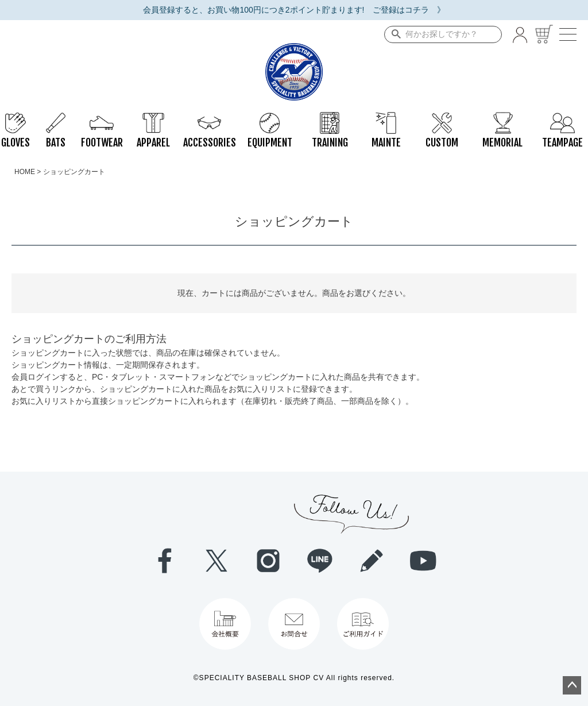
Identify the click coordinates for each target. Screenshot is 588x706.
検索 (394, 34)
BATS (56, 118)
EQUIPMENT (270, 118)
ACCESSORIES (210, 118)
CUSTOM (442, 118)
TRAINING (330, 118)
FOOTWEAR (102, 118)
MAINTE (386, 118)
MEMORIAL (502, 118)
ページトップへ (572, 685)
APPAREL (153, 118)
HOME (25, 172)
